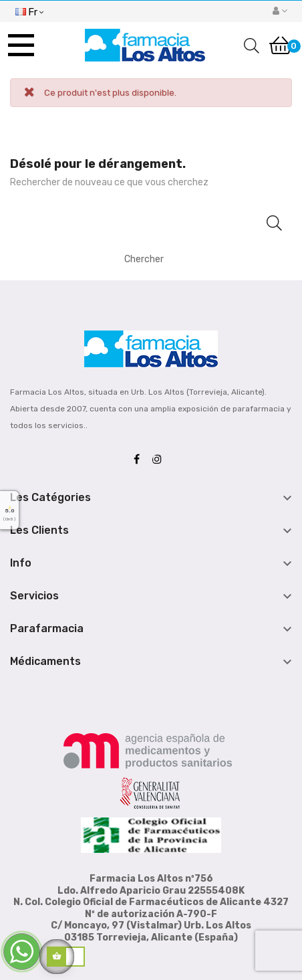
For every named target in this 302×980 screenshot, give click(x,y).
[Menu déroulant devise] (29, 11)
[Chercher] (198, 259)
